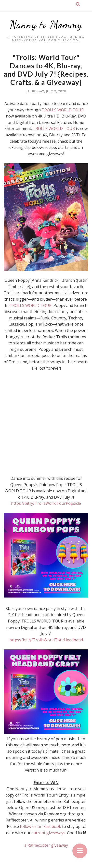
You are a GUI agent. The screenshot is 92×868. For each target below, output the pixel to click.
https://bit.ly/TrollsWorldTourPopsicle (46, 503)
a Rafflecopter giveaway (46, 845)
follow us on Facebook (41, 826)
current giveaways (48, 833)
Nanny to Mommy (46, 24)
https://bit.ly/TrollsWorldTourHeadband (46, 640)
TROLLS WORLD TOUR (63, 110)
